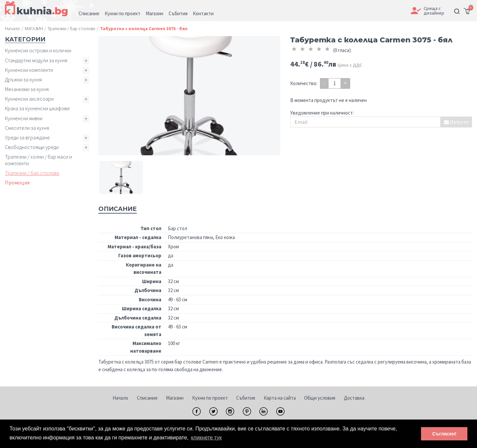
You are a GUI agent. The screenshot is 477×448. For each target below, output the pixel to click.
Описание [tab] (118, 209)
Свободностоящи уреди (32, 147)
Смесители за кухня (27, 128)
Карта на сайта (280, 398)
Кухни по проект (210, 398)
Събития (246, 398)
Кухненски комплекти (29, 70)
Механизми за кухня (27, 89)
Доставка (354, 398)
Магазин (175, 398)
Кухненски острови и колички (38, 50)
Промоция (17, 182)
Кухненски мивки (24, 118)
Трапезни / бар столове (32, 173)
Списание (147, 398)
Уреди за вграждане (27, 137)
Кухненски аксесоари (29, 99)
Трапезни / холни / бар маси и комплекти (38, 160)
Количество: (304, 83)
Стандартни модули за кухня (36, 60)
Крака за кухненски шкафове (37, 108)
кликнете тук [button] (207, 438)
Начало (120, 398)
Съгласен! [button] (444, 434)
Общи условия (320, 398)
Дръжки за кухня (23, 79)
